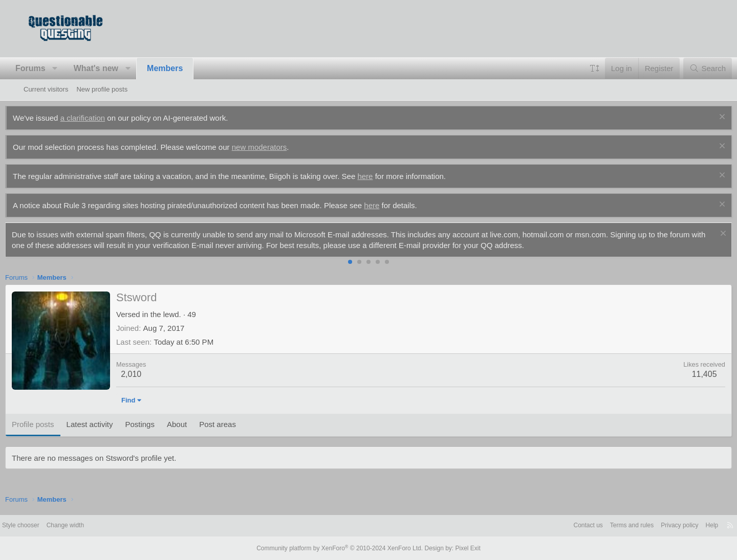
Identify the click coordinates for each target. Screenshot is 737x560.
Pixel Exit (459, 548)
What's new (114, 68)
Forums (49, 68)
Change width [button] (96, 525)
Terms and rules (599, 525)
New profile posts (102, 89)
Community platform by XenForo (342, 548)
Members (183, 68)
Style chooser (48, 525)
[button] (73, 69)
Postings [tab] (158, 424)
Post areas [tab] (236, 424)
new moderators (278, 147)
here (383, 176)
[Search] (689, 68)
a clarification (101, 118)
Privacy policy (650, 525)
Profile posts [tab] (51, 424)
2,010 (149, 374)
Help (685, 525)
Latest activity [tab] (108, 424)
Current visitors (46, 89)
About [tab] (195, 424)
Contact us (552, 525)
